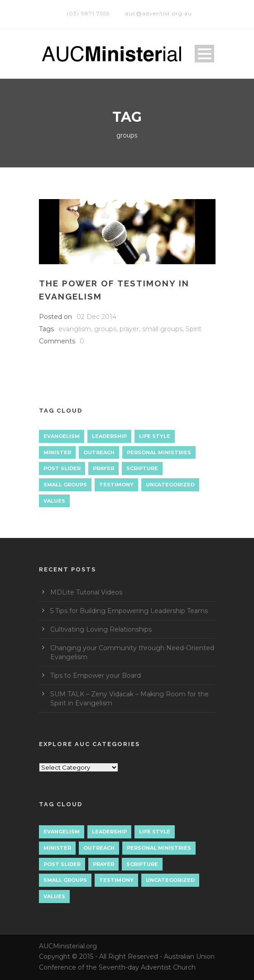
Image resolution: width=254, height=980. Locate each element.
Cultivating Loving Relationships (101, 629)
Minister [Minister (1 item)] (57, 452)
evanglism (75, 329)
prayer (129, 329)
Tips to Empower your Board (96, 676)
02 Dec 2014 (96, 317)
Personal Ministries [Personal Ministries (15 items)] (159, 452)
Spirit (194, 329)
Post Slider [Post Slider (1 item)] (62, 468)
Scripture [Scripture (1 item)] (142, 468)
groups (105, 329)
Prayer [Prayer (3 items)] (103, 468)
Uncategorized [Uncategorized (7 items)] (170, 485)
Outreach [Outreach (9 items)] (99, 452)
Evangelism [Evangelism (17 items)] (62, 436)
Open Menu (204, 54)
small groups (162, 329)
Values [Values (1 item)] (54, 501)
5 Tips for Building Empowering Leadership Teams (129, 611)
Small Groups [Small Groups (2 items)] (65, 485)
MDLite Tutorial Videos (86, 592)
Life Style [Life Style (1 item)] (155, 436)
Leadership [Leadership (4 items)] (109, 436)
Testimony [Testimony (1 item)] (116, 485)
